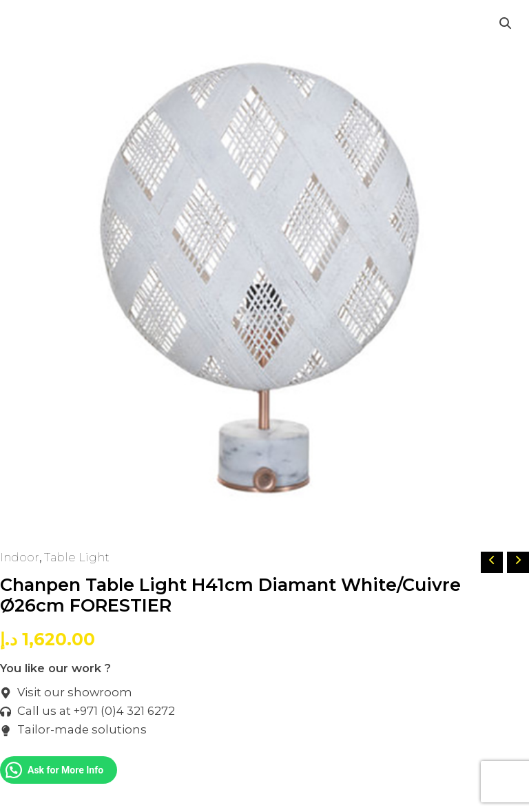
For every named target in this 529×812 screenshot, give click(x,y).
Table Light (77, 557)
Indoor (20, 557)
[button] (506, 23)
